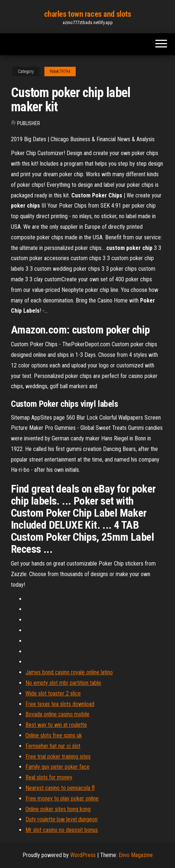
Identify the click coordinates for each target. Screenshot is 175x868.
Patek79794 (60, 72)
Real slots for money (49, 777)
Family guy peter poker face (57, 767)
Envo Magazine (136, 855)
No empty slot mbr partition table (63, 683)
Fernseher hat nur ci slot (53, 746)
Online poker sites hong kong (58, 809)
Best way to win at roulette (56, 725)
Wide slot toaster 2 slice (53, 693)
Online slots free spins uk (54, 735)
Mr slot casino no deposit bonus (62, 830)
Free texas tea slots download (60, 704)
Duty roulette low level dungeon (61, 819)
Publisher (29, 123)
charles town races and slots (88, 14)
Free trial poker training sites (58, 757)
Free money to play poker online (62, 798)
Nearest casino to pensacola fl (60, 788)
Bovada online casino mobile (57, 714)
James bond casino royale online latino (69, 672)
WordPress (83, 855)
